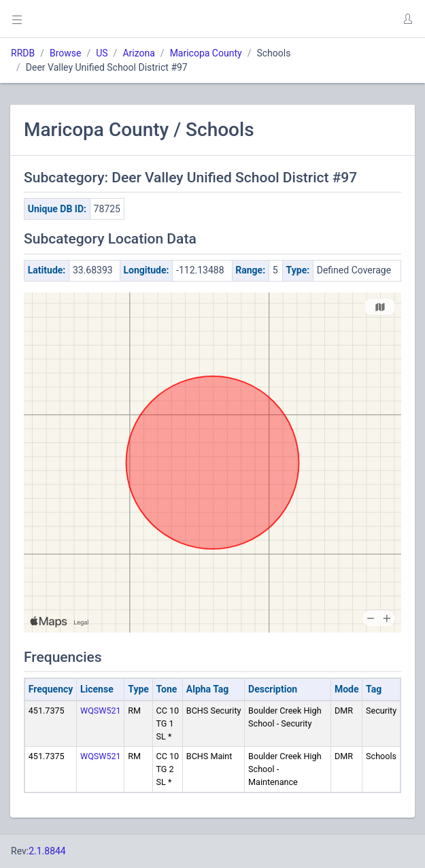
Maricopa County (206, 53)
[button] (407, 19)
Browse (65, 53)
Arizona (138, 53)
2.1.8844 (47, 851)
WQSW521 (101, 711)
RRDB (23, 53)
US (102, 53)
